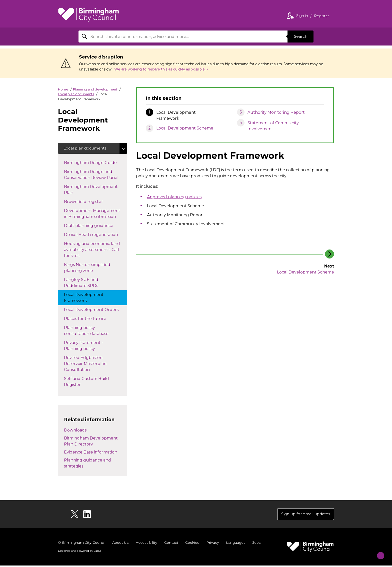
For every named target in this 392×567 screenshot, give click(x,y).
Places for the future (90, 319)
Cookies (192, 544)
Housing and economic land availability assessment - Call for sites (92, 251)
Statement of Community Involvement (273, 126)
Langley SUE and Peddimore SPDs (86, 284)
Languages (235, 544)
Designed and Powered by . (79, 552)
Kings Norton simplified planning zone (87, 269)
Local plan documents (76, 94)
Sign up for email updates (304, 515)
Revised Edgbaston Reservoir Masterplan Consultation (85, 365)
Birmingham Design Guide (95, 163)
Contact (171, 544)
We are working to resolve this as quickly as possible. (160, 69)
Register (321, 16)
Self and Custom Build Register (86, 383)
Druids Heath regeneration (95, 235)
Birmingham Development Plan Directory (91, 442)
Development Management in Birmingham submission (95, 215)
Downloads (75, 431)
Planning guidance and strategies (87, 464)
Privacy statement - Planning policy (84, 347)
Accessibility (146, 544)
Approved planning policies (174, 197)
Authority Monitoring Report (276, 112)
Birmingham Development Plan (91, 191)
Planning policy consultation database (91, 332)
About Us (121, 544)
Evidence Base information (91, 453)
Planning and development (95, 89)
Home (63, 89)
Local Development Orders (95, 310)
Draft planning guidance (94, 226)
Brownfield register (88, 202)
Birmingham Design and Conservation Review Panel (95, 176)
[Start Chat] (377, 552)
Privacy (212, 544)
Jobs (256, 544)
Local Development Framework (84, 299)
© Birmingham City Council (82, 544)
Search (299, 36)
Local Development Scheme (185, 128)
